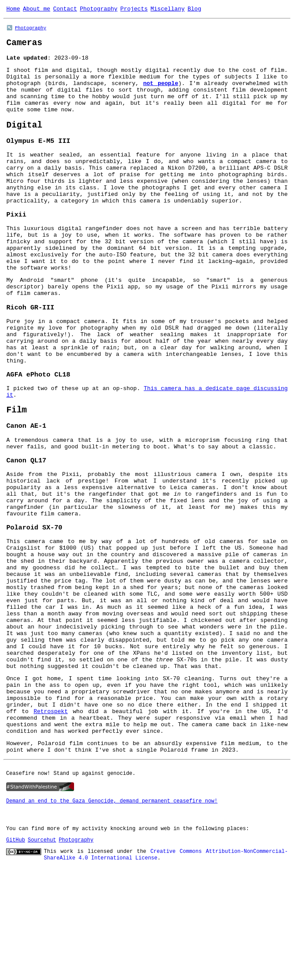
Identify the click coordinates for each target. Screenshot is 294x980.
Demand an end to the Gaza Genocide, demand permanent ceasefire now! (112, 914)
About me (36, 10)
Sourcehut (42, 953)
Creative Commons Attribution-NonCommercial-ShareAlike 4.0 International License (166, 968)
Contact (65, 10)
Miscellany (167, 10)
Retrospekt (51, 818)
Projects (134, 10)
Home (13, 10)
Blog (194, 10)
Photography (99, 10)
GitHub (16, 953)
